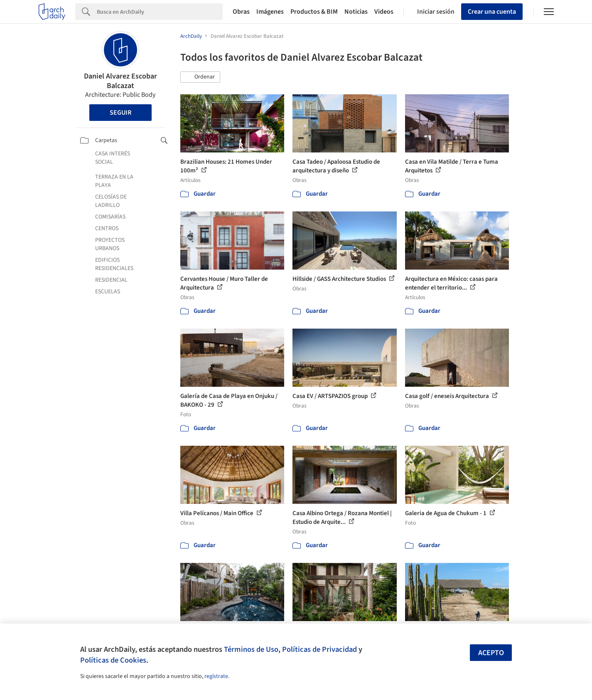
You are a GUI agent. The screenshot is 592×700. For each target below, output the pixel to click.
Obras (241, 12)
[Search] (160, 12)
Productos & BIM (314, 12)
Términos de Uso (251, 649)
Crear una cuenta (492, 12)
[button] (200, 77)
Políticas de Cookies (113, 660)
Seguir (120, 113)
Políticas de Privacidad (319, 649)
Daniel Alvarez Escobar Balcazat (120, 81)
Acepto (491, 653)
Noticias (356, 12)
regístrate (216, 676)
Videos (384, 12)
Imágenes (270, 12)
